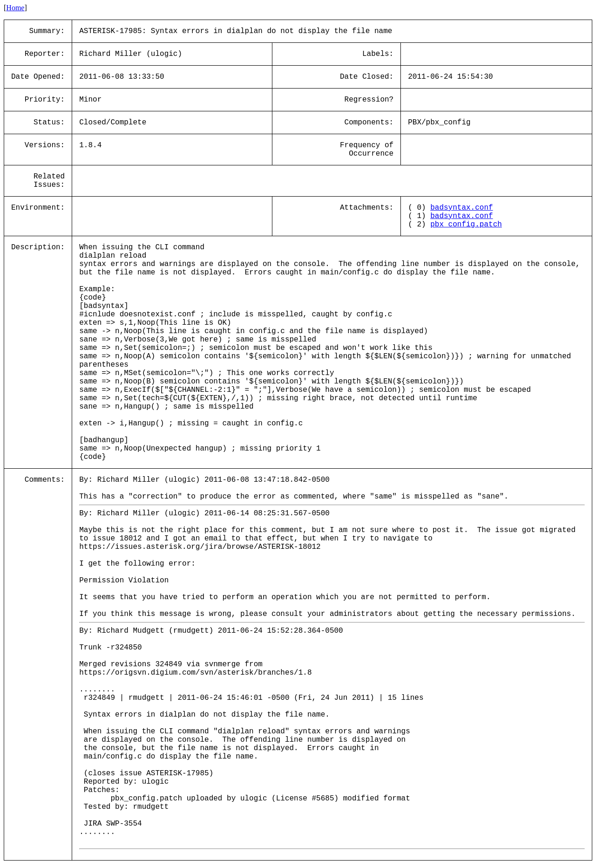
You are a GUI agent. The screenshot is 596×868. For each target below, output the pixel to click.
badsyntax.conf (461, 208)
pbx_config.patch (466, 225)
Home (15, 8)
